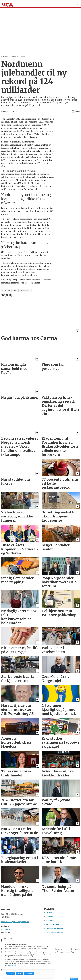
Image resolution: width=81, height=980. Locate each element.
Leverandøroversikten (55, 928)
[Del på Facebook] (71, 111)
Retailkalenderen (53, 924)
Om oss (49, 912)
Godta (20, 973)
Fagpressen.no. (12, 965)
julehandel (25, 291)
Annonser (50, 920)
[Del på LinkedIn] (75, 111)
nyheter (6, 291)
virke (15, 291)
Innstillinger (74, 979)
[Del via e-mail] (78, 111)
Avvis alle (11, 973)
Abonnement (51, 916)
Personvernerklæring (55, 932)
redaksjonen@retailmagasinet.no (15, 922)
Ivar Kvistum (6, 929)
